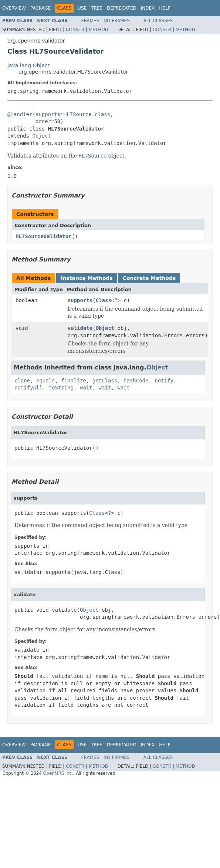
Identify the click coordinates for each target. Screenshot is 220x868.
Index (148, 8)
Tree (97, 8)
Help (165, 8)
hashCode (136, 381)
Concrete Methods (149, 278)
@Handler (20, 114)
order (43, 121)
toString (61, 388)
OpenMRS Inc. (58, 773)
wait (86, 388)
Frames (90, 21)
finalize (73, 381)
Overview (14, 8)
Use (82, 8)
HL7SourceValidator (44, 236)
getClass (105, 381)
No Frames (117, 21)
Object (42, 136)
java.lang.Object (28, 65)
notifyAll (28, 388)
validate (80, 328)
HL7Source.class (87, 114)
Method (99, 30)
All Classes (158, 21)
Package (40, 8)
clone (22, 381)
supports (48, 114)
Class (104, 300)
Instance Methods (87, 278)
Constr (75, 30)
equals (46, 381)
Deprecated (122, 8)
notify (164, 381)
